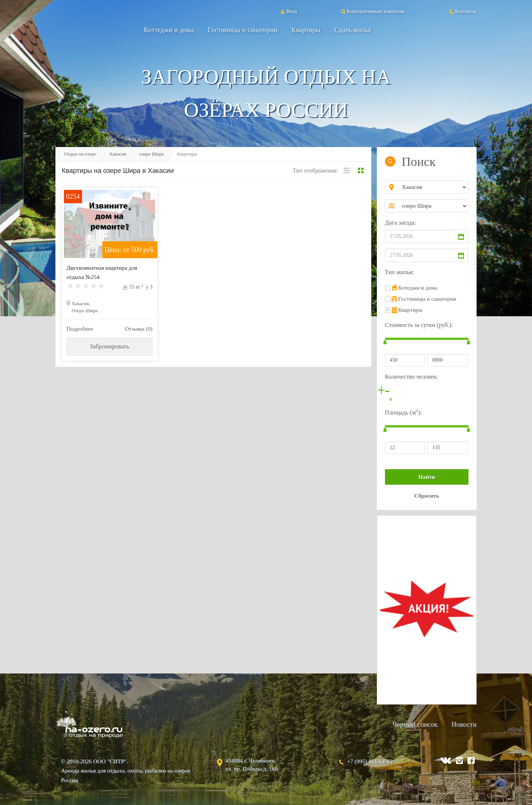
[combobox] (433, 187)
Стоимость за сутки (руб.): (419, 325)
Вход (288, 11)
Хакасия (118, 154)
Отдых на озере (80, 154)
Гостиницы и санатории (243, 30)
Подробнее (80, 329)
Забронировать (109, 346)
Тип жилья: (400, 272)
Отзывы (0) (139, 329)
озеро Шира (151, 154)
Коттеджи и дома (169, 30)
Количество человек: (412, 377)
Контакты (463, 11)
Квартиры (306, 30)
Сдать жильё (353, 30)
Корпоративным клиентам (372, 11)
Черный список (415, 724)
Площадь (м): (403, 412)
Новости (464, 724)
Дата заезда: (400, 223)
